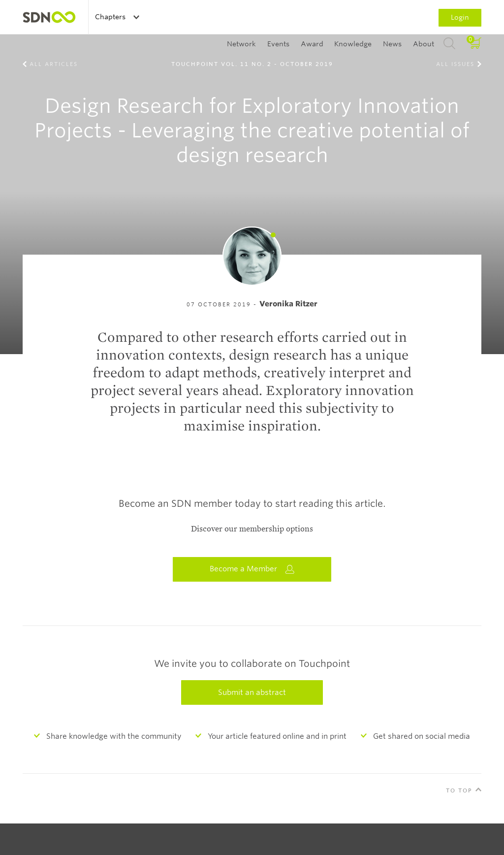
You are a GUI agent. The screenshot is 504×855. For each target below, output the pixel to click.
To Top (459, 790)
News (392, 44)
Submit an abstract (252, 692)
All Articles (54, 64)
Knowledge (353, 44)
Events (278, 44)
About (424, 44)
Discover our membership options (252, 529)
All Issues (455, 64)
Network (241, 44)
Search (449, 44)
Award (312, 44)
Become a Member (252, 569)
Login (460, 17)
